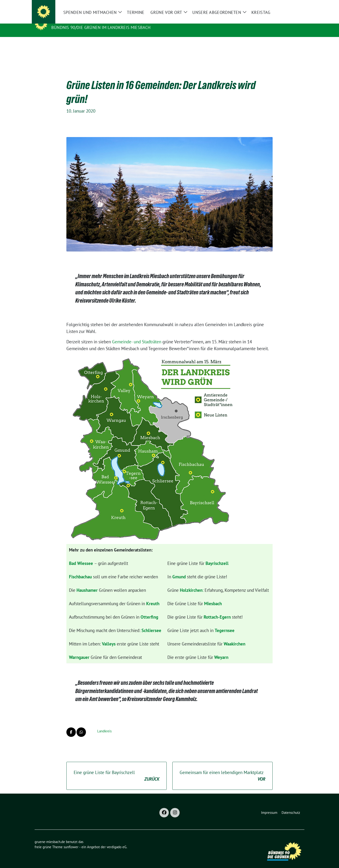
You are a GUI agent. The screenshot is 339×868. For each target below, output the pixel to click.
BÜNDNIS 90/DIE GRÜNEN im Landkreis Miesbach (101, 27)
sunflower (71, 840)
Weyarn (221, 650)
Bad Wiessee (81, 556)
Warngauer (79, 650)
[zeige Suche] (296, 6)
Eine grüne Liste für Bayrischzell (117, 769)
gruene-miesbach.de (77, 21)
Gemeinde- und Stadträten (137, 334)
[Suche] (289, 6)
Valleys (109, 637)
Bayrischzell (217, 556)
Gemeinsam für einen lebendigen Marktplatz (222, 769)
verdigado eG (117, 840)
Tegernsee (225, 623)
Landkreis (104, 724)
